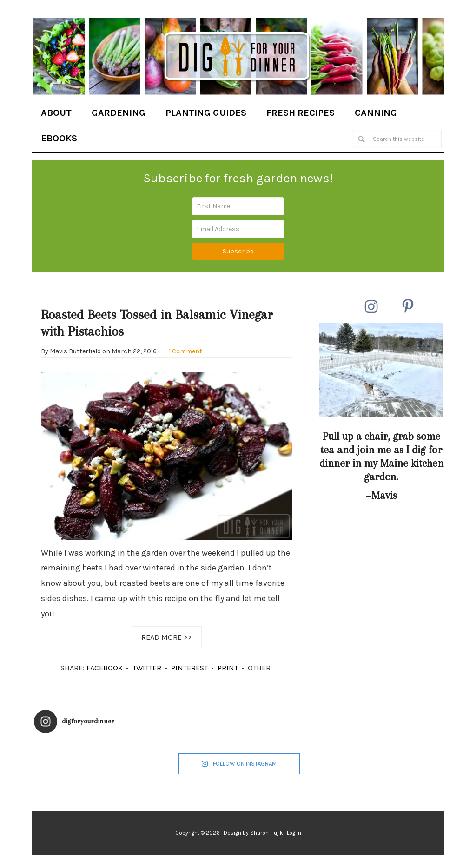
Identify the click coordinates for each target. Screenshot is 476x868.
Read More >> (167, 637)
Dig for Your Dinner (238, 57)
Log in (294, 833)
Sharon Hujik (267, 833)
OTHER (259, 668)
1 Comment (185, 351)
